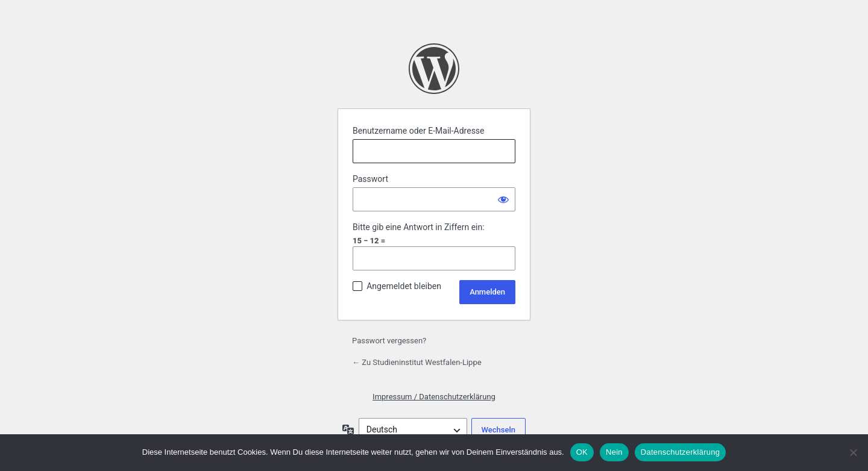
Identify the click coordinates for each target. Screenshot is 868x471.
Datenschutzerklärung (680, 452)
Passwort (370, 179)
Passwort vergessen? (389, 341)
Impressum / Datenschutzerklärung (434, 397)
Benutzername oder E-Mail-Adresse (419, 131)
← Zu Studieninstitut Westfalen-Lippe (417, 362)
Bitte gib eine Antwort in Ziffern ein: (419, 227)
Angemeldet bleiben (404, 286)
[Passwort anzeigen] (503, 199)
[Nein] (853, 452)
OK (582, 452)
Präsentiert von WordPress (434, 69)
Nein (614, 452)
